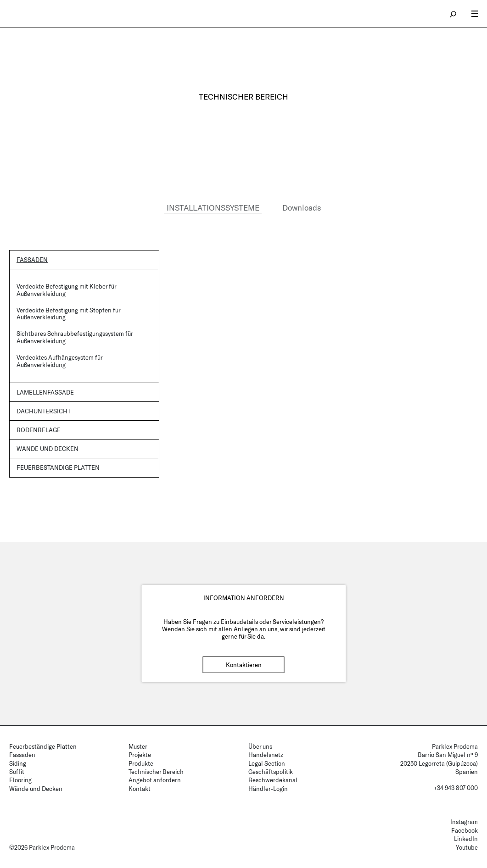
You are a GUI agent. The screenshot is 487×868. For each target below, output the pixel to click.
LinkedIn (466, 839)
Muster (138, 746)
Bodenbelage (39, 430)
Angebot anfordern (155, 780)
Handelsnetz (266, 755)
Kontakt (140, 789)
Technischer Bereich (156, 772)
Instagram (464, 822)
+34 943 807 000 (456, 788)
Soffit (17, 772)
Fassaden (32, 260)
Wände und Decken (48, 449)
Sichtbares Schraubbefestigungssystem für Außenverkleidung (75, 337)
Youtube (467, 847)
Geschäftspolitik (271, 772)
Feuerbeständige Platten (58, 467)
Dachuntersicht (44, 411)
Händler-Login (268, 789)
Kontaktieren (244, 665)
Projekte (140, 755)
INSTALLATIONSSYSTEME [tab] (213, 207)
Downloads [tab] (302, 207)
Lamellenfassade (45, 392)
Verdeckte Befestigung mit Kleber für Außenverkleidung (66, 290)
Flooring (20, 780)
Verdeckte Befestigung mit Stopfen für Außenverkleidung (68, 314)
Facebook (465, 830)
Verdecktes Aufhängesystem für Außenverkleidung (59, 361)
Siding (18, 763)
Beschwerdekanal (273, 780)
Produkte (141, 763)
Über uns (260, 746)
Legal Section (267, 763)
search (453, 14)
